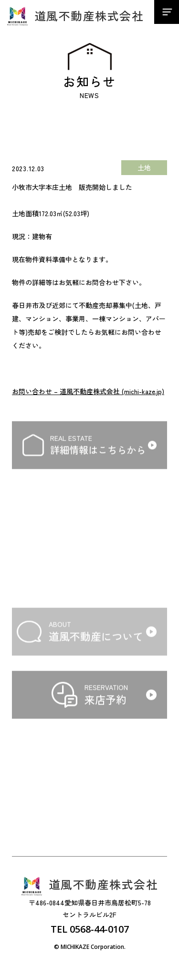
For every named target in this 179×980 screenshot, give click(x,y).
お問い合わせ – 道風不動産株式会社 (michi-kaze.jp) (88, 391)
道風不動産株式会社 (75, 16)
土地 (144, 167)
